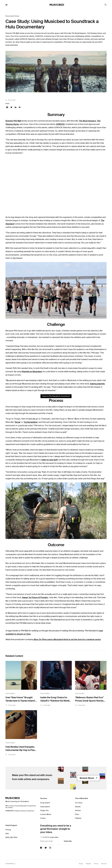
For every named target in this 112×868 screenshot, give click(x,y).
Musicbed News (12, 16)
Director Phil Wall (13, 121)
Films (77, 814)
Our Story (79, 803)
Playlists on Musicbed (32, 372)
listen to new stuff (49, 460)
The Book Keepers (87, 121)
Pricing (8, 830)
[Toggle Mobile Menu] (6, 5)
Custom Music (46, 814)
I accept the (50, 837)
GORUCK (60, 124)
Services (104, 864)
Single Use (44, 810)
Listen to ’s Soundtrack (56, 396)
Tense (17, 422)
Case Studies (10, 693)
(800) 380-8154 (11, 837)
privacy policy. (54, 837)
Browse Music (88, 778)
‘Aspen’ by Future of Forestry (35, 597)
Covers (43, 818)
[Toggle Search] (106, 5)
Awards (78, 807)
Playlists (78, 818)
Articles (78, 810)
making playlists (97, 384)
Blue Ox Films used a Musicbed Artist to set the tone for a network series (67, 639)
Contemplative (31, 422)
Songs (81, 864)
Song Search (45, 803)
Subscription (45, 807)
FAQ (7, 834)
